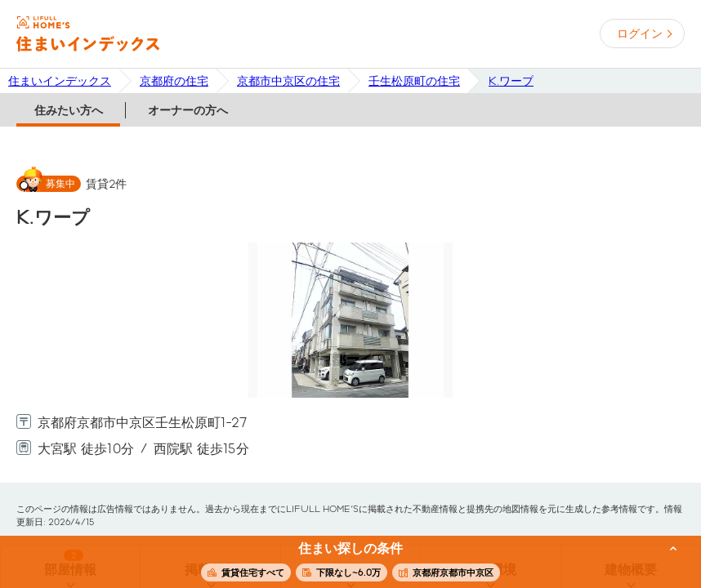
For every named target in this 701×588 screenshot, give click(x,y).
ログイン (640, 33)
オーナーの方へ (188, 110)
